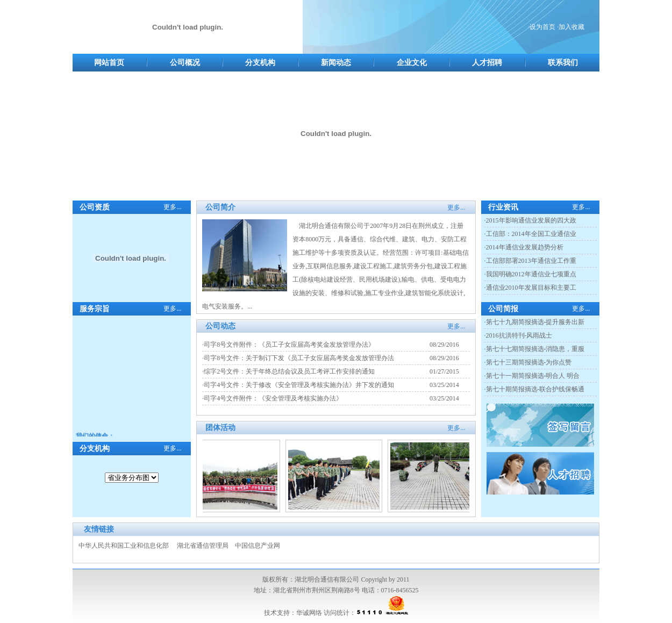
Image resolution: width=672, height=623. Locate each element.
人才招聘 (487, 63)
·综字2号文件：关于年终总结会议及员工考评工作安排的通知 (288, 371)
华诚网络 (309, 613)
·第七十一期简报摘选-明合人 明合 (532, 376)
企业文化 (412, 63)
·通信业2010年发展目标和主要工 (530, 288)
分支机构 (260, 63)
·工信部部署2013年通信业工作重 (530, 261)
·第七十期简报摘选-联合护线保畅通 (535, 389)
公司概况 (185, 63)
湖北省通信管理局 (203, 546)
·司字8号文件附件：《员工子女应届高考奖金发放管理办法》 (288, 345)
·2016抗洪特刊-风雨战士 (519, 335)
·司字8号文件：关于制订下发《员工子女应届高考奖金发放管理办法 (298, 358)
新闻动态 (336, 63)
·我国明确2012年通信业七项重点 (530, 274)
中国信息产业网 (258, 546)
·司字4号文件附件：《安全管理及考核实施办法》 (272, 398)
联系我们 (563, 63)
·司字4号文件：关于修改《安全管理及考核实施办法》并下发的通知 (298, 385)
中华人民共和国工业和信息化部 (124, 546)
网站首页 (109, 63)
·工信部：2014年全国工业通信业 (530, 234)
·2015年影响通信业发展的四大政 (530, 220)
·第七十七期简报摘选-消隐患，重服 (535, 349)
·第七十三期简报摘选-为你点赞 (528, 362)
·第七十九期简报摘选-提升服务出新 (535, 322)
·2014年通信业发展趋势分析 (524, 247)
